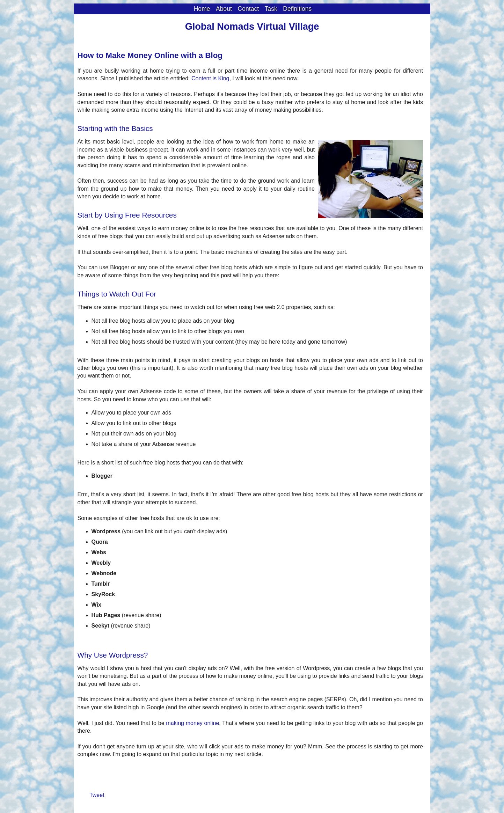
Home (202, 9)
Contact (248, 9)
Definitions (297, 9)
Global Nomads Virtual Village (252, 27)
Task (271, 9)
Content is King (210, 78)
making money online (192, 723)
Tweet (97, 795)
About (224, 9)
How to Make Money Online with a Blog (150, 55)
